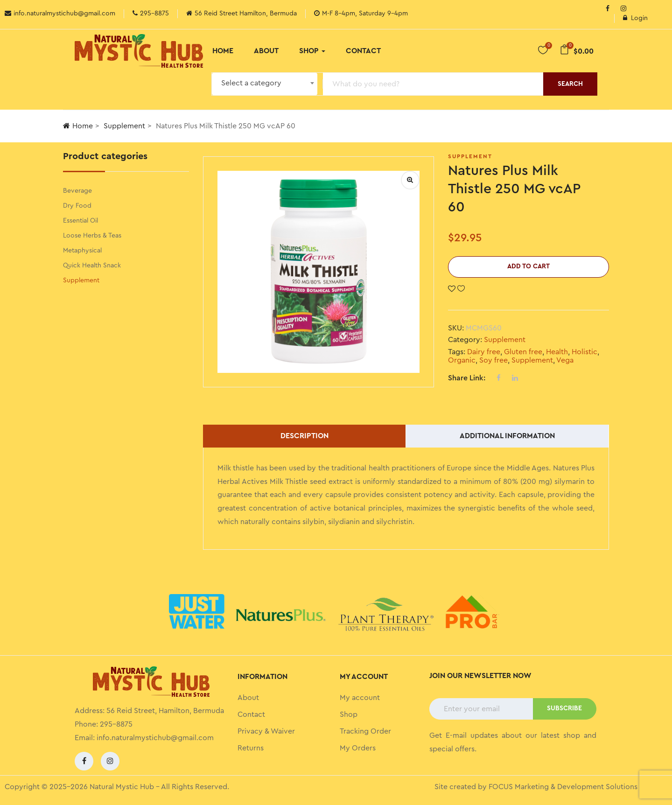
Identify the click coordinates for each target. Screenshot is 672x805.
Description (304, 436)
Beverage (77, 191)
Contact (363, 51)
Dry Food (77, 206)
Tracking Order (365, 731)
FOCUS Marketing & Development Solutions (563, 787)
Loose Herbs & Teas (92, 236)
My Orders (358, 748)
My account (360, 698)
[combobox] (265, 84)
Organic (462, 360)
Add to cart (528, 266)
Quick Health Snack (92, 266)
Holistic (584, 352)
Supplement (124, 126)
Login (635, 18)
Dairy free (484, 352)
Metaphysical (82, 251)
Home (223, 51)
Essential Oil (80, 221)
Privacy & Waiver (266, 731)
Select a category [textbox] (251, 83)
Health (557, 352)
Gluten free (523, 352)
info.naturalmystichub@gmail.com (155, 738)
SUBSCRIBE (564, 708)
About (266, 51)
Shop (312, 51)
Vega (565, 360)
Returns (251, 748)
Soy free (493, 360)
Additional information (507, 436)
